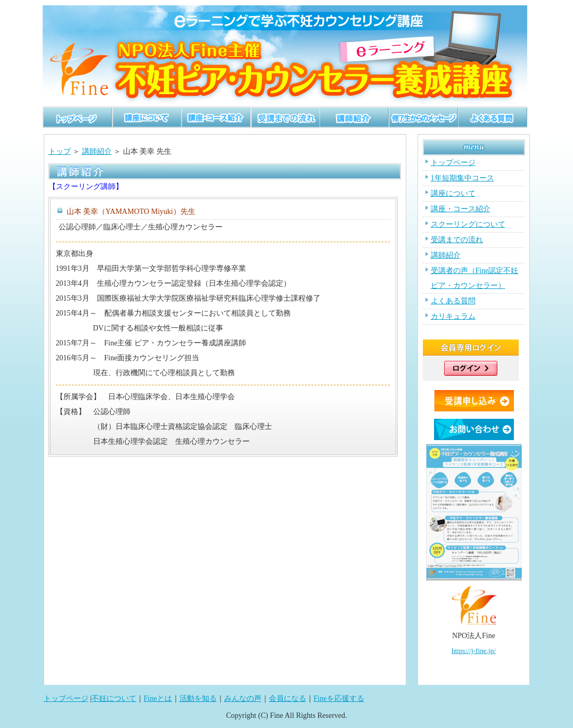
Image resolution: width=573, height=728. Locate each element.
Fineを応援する (339, 698)
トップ (60, 151)
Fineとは (158, 698)
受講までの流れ (457, 240)
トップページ (453, 163)
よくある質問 (453, 301)
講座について (453, 193)
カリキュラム (453, 316)
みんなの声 (243, 698)
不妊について (114, 698)
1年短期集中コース (463, 178)
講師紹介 (97, 151)
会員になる (288, 698)
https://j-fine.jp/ (474, 651)
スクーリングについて (468, 224)
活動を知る (198, 698)
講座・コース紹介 (461, 209)
